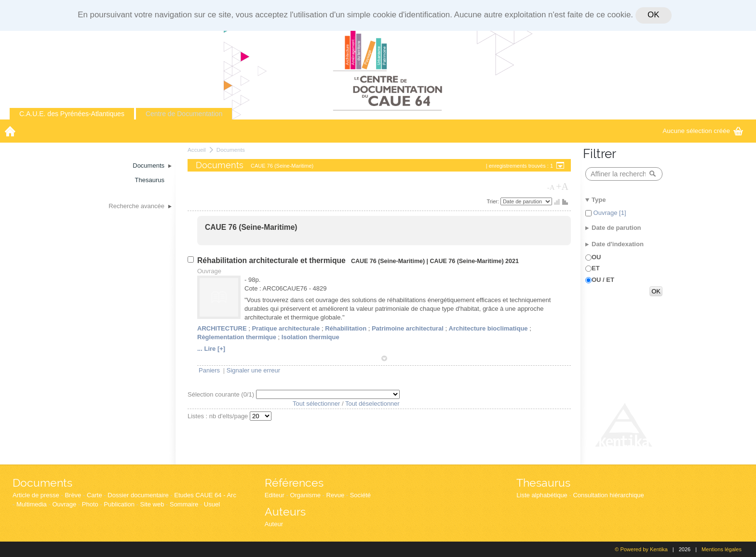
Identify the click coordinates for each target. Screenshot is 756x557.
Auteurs (285, 511)
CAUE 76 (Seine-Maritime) (251, 227)
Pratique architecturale (286, 328)
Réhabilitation (346, 328)
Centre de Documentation (184, 114)
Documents (231, 150)
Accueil (197, 150)
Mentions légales (722, 549)
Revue (336, 495)
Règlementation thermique (237, 337)
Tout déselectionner (372, 404)
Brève (73, 495)
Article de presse (36, 495)
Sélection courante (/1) (222, 394)
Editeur (275, 495)
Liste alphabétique (542, 495)
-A (551, 187)
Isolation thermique (310, 337)
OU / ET (603, 280)
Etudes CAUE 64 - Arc (205, 495)
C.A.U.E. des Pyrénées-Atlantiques (72, 114)
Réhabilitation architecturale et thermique (272, 260)
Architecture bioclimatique (488, 328)
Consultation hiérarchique (608, 495)
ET (596, 268)
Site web (152, 504)
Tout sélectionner (316, 404)
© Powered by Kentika (641, 549)
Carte (94, 495)
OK (653, 15)
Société (360, 495)
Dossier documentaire (138, 495)
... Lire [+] (211, 349)
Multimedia (32, 504)
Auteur (274, 524)
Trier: (494, 201)
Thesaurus (543, 483)
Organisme (305, 495)
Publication (119, 504)
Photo (90, 504)
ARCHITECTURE (222, 328)
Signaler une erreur (253, 370)
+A (562, 186)
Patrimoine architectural (408, 328)
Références (294, 483)
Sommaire (184, 504)
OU (596, 257)
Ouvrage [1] (609, 213)
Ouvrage (64, 504)
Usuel (212, 504)
